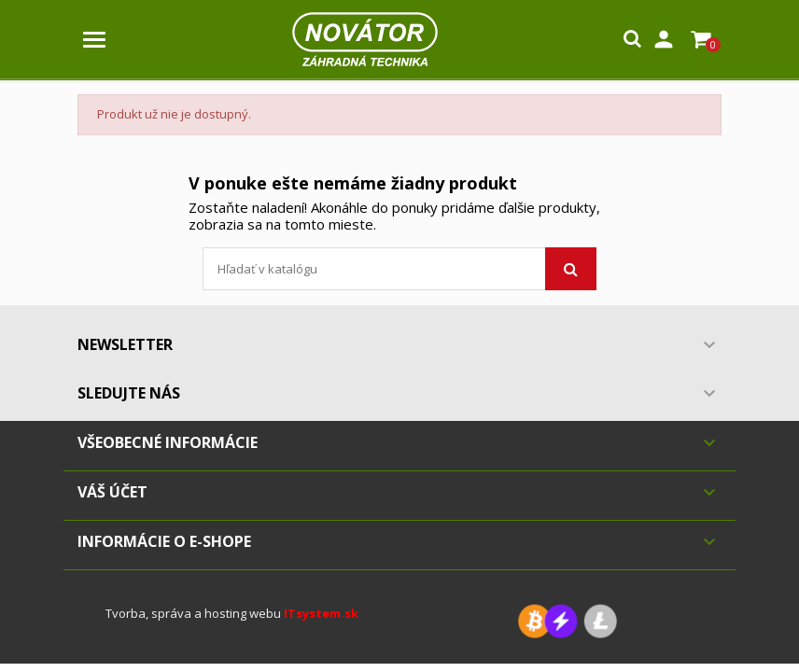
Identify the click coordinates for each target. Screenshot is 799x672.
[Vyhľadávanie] (399, 269)
